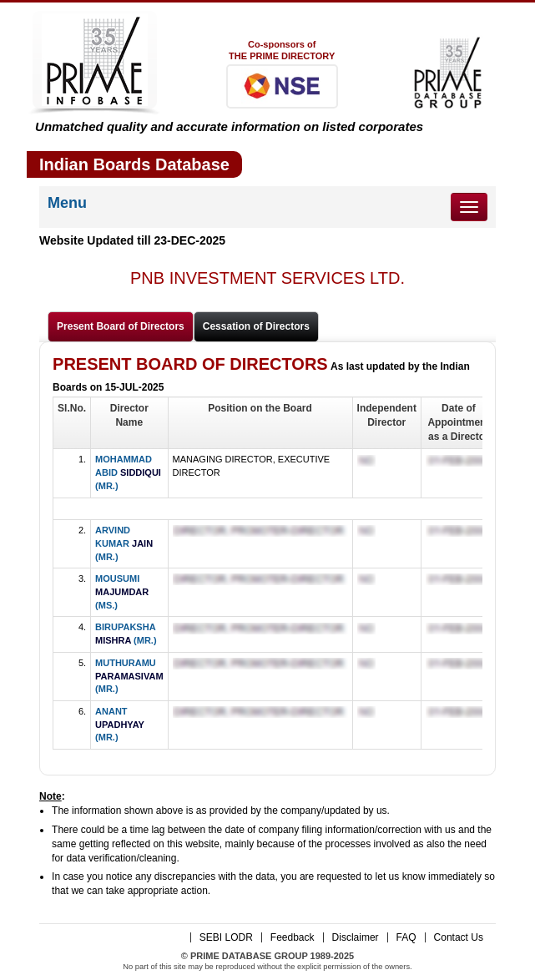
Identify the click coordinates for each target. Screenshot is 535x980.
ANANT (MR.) (120, 724)
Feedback (293, 937)
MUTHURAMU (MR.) (129, 676)
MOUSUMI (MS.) (122, 591)
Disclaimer (356, 937)
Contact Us (459, 937)
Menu (67, 203)
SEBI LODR (226, 937)
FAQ (406, 937)
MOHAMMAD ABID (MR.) (128, 472)
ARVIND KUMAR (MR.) (124, 543)
